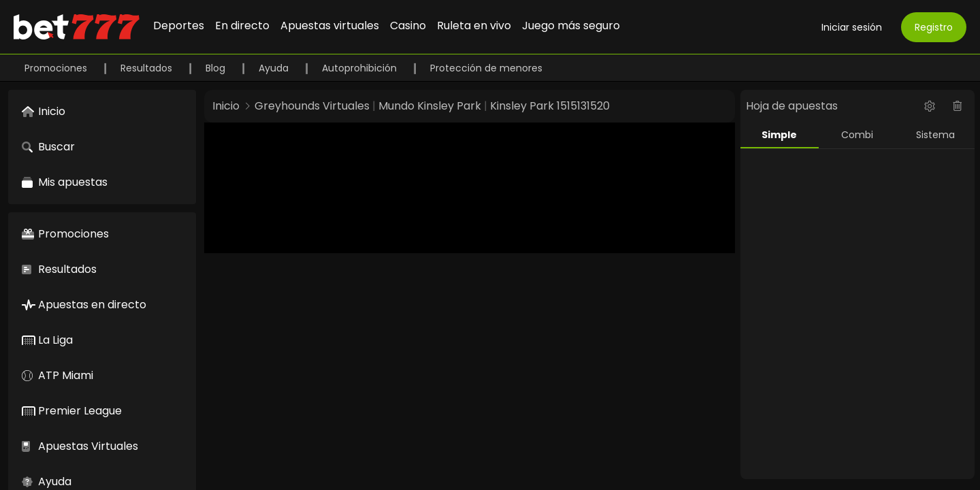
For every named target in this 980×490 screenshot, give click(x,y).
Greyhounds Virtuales (312, 106)
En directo (242, 26)
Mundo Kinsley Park (430, 106)
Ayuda (275, 68)
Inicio (226, 106)
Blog (217, 68)
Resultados (148, 68)
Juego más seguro (571, 26)
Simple (779, 135)
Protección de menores (486, 68)
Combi (857, 135)
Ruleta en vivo (474, 26)
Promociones (57, 68)
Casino (408, 26)
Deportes (179, 26)
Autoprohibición (361, 68)
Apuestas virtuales (330, 26)
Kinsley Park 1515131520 (550, 106)
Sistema (935, 135)
